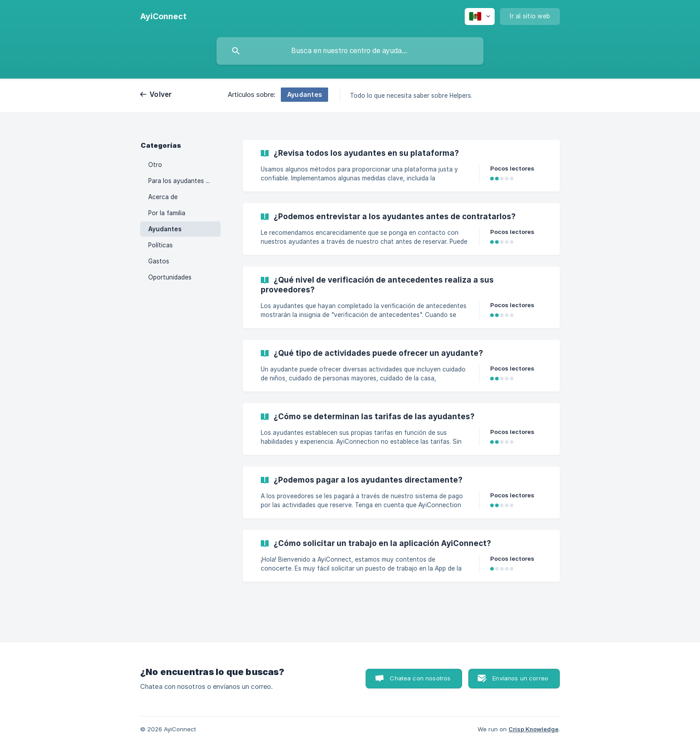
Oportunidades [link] (170, 277)
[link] (401, 166)
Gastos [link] (159, 261)
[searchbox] (350, 51)
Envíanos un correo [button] (520, 678)
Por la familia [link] (167, 213)
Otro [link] (155, 165)
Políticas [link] (160, 245)
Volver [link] (161, 94)
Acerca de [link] (163, 197)
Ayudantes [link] (165, 229)
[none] (163, 17)
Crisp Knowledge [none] (533, 729)
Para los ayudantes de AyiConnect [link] (184, 181)
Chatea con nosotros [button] (420, 678)
